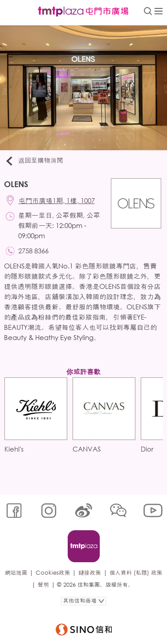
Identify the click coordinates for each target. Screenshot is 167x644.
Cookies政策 (53, 573)
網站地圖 (16, 573)
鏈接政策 (90, 573)
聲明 (43, 585)
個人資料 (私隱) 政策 (136, 573)
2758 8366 (33, 251)
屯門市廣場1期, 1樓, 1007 (57, 200)
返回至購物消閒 (34, 161)
